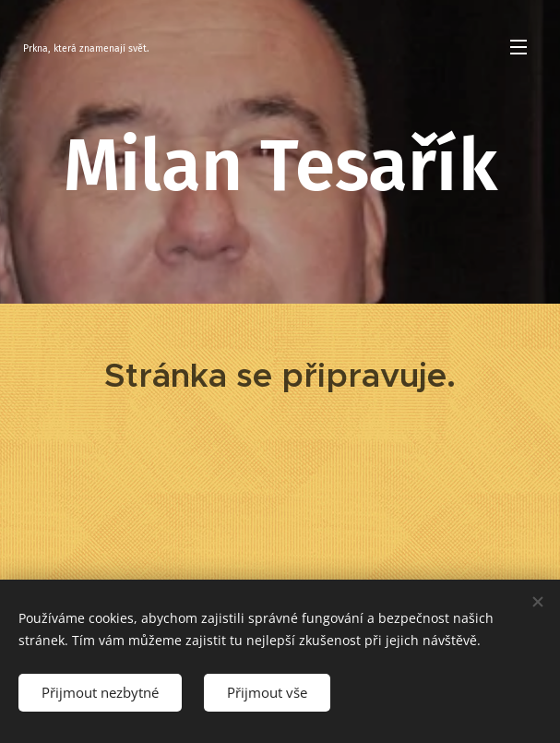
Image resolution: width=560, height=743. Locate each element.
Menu (518, 47)
